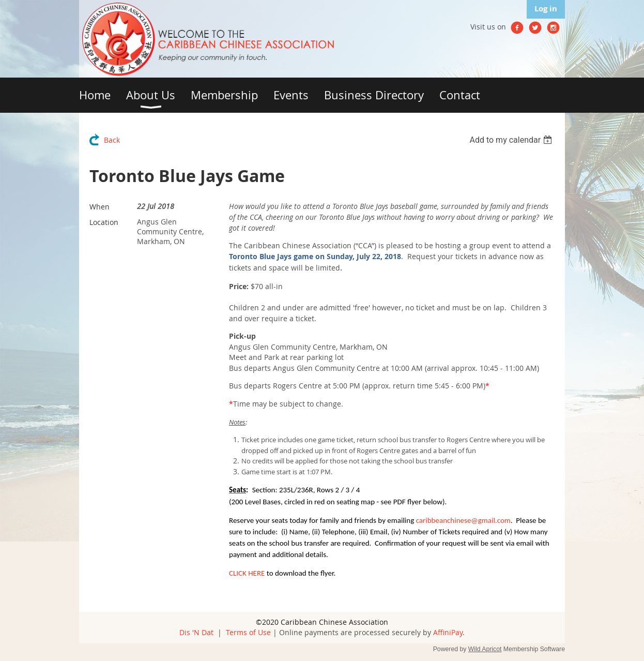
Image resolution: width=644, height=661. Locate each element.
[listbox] (512, 140)
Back (112, 140)
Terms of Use (248, 632)
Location (104, 222)
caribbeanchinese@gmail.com (463, 520)
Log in (546, 9)
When (99, 207)
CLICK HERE (247, 573)
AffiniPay (448, 632)
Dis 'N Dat (196, 632)
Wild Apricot (485, 649)
